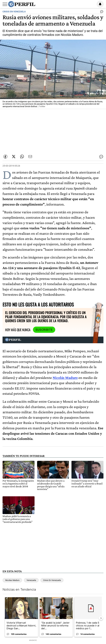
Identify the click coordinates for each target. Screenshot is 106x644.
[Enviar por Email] (30, 157)
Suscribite (44, 330)
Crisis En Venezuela (52, 580)
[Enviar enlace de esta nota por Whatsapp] (22, 157)
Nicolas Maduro (12, 580)
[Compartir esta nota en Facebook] (5, 157)
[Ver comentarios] (101, 12)
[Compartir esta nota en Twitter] (14, 157)
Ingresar (92, 4)
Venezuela (31, 580)
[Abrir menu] (5, 4)
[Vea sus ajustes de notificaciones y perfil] (100, 4)
